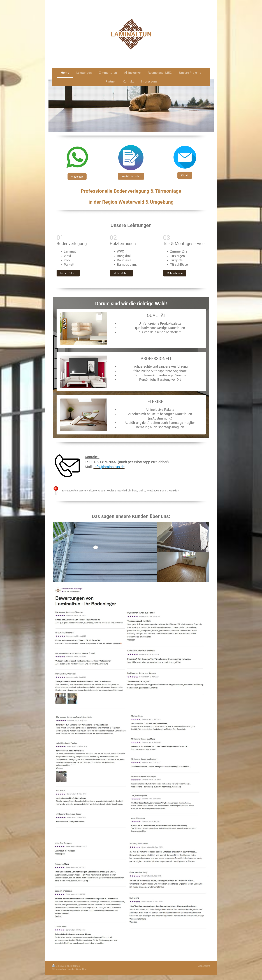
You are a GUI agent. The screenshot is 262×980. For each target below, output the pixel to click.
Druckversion (61, 966)
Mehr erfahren (68, 273)
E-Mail (185, 175)
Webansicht (204, 966)
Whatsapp (77, 177)
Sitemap (75, 966)
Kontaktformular (131, 176)
